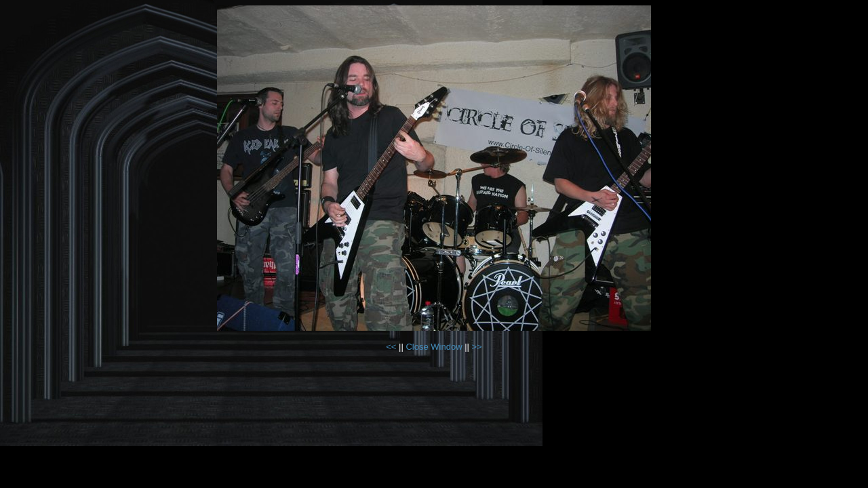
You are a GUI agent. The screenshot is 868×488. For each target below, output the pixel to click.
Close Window (434, 347)
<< (392, 347)
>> (477, 347)
